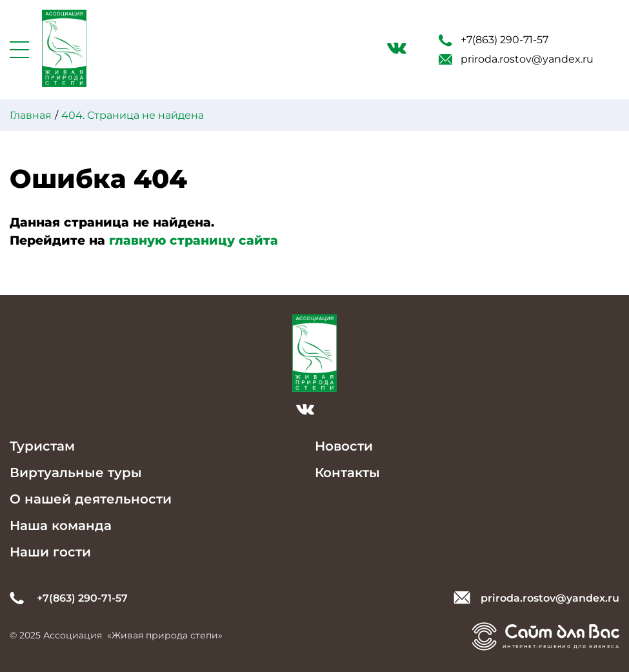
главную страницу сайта (194, 240)
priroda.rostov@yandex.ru (516, 59)
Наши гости (50, 552)
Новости (344, 446)
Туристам (42, 446)
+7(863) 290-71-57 (494, 40)
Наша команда (61, 525)
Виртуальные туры (76, 473)
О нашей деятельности (91, 499)
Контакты (347, 473)
